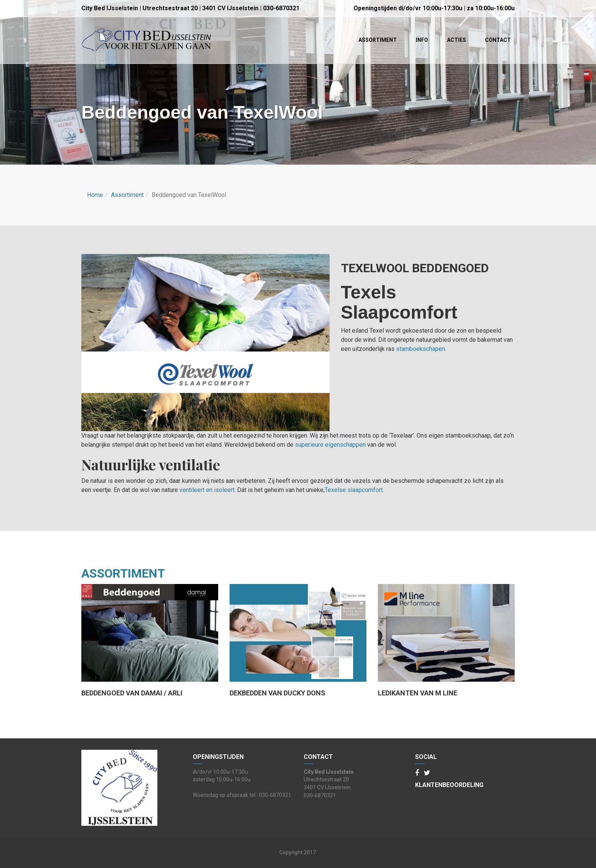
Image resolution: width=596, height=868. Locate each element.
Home (95, 195)
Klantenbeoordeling (449, 785)
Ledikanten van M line (418, 693)
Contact (498, 40)
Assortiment (378, 40)
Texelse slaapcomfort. (354, 490)
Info (422, 40)
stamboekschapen (421, 349)
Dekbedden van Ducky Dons (277, 693)
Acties (457, 40)
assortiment (123, 573)
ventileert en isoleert (207, 490)
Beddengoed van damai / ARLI (132, 693)
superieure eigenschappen (330, 445)
